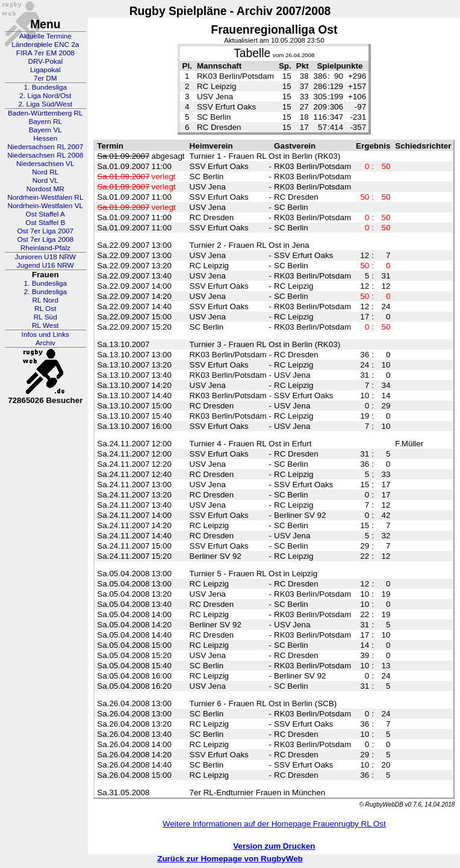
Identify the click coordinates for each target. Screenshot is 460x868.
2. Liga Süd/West (45, 104)
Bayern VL (45, 130)
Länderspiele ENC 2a (45, 45)
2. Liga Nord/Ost (45, 96)
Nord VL (45, 180)
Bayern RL (45, 122)
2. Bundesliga (46, 292)
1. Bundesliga (46, 87)
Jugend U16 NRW (45, 265)
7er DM (45, 78)
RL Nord (46, 300)
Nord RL (45, 172)
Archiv (45, 343)
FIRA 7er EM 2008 (45, 53)
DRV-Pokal (45, 61)
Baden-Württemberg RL (45, 113)
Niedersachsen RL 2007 (45, 147)
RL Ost (45, 309)
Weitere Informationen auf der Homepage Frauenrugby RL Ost (274, 824)
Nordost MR (45, 189)
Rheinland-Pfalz (45, 248)
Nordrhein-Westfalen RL (45, 197)
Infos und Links (45, 334)
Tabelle (252, 53)
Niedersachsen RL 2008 (45, 155)
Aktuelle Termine (45, 36)
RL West (45, 325)
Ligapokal (45, 70)
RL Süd (45, 317)
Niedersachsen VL (45, 164)
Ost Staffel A (45, 214)
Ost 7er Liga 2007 (45, 231)
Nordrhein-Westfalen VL (45, 206)
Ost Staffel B (45, 223)
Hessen (45, 138)
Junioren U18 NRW (45, 257)
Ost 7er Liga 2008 (45, 239)
